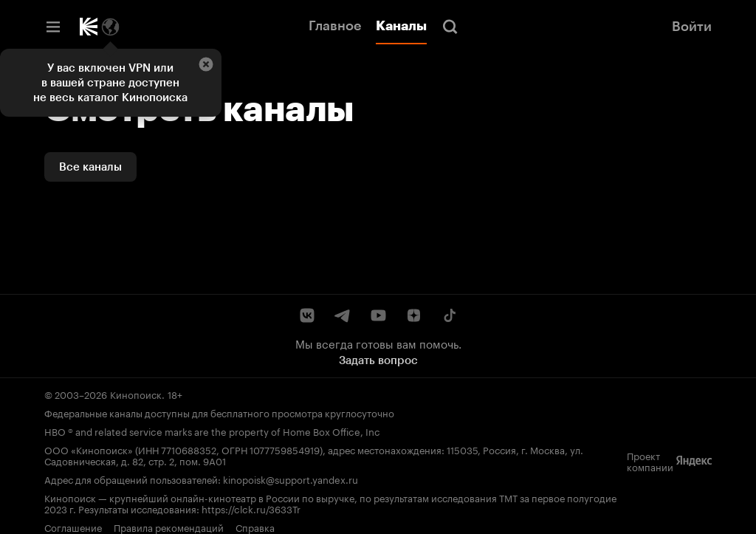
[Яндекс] (694, 461)
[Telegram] (343, 315)
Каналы (401, 26)
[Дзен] (413, 315)
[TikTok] (449, 315)
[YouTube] (378, 315)
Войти (692, 27)
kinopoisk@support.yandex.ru (291, 479)
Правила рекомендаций (169, 527)
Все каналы (90, 167)
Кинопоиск (136, 394)
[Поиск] (450, 27)
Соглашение (73, 527)
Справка (255, 527)
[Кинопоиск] (89, 27)
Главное (335, 26)
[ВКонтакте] (307, 315)
